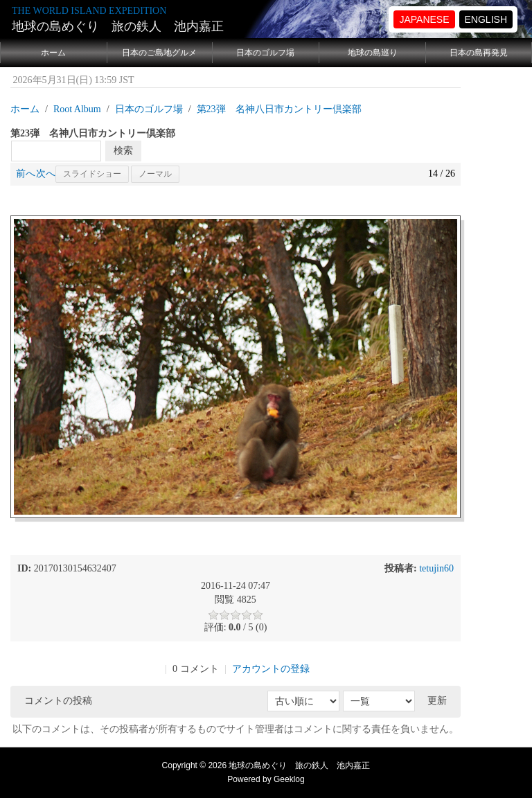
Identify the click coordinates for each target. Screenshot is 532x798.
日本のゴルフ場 (265, 53)
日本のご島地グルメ (159, 53)
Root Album (77, 109)
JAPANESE (424, 19)
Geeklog (289, 779)
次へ (46, 174)
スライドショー (92, 174)
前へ (26, 174)
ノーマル (155, 174)
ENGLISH (486, 19)
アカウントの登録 (271, 669)
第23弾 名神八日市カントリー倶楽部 (279, 109)
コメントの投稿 (58, 701)
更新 (437, 701)
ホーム (53, 53)
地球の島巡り (373, 53)
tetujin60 (436, 568)
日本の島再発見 (479, 53)
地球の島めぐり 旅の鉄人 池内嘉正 (118, 26)
